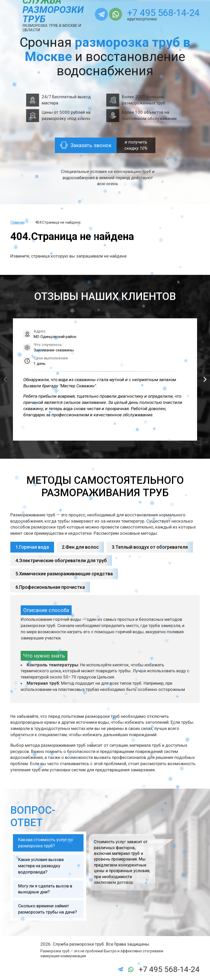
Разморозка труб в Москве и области (52, 28)
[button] (205, 379)
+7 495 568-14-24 (163, 13)
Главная (17, 222)
